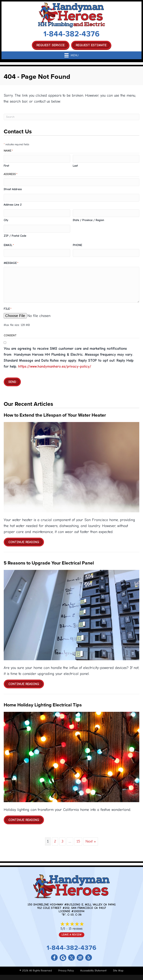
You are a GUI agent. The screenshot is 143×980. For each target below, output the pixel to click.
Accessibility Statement (93, 968)
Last (75, 165)
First (6, 165)
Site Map (118, 968)
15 (78, 839)
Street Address (13, 188)
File (8, 307)
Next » (91, 839)
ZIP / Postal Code (15, 234)
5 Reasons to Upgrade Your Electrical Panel (49, 561)
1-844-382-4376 (71, 34)
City (6, 219)
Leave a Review (72, 932)
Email (9, 244)
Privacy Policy (66, 968)
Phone (77, 243)
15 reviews (76, 926)
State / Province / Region (88, 219)
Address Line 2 (13, 204)
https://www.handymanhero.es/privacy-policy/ (55, 364)
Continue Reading (26, 540)
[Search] (71, 117)
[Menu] (71, 55)
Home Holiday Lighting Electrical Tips (43, 703)
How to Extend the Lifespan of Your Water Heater (55, 413)
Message (11, 261)
